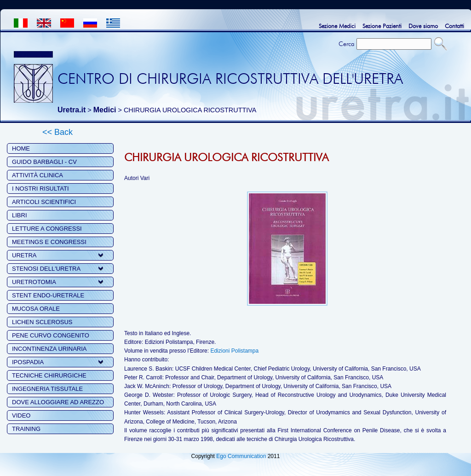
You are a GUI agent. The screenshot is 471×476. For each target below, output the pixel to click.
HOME (21, 148)
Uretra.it (72, 110)
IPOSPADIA (28, 362)
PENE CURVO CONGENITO (51, 335)
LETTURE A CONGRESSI (47, 229)
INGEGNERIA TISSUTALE (47, 389)
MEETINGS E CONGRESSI (49, 242)
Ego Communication (241, 456)
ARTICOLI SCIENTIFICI (44, 202)
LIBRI (20, 215)
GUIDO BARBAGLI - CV (44, 162)
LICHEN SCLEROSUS (42, 322)
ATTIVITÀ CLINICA (37, 175)
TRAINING (26, 429)
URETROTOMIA (34, 282)
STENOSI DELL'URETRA (46, 269)
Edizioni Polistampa (234, 351)
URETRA (24, 255)
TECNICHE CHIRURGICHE (49, 375)
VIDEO (21, 415)
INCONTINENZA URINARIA (49, 349)
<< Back (57, 132)
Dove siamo (423, 26)
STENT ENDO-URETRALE (48, 295)
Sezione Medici (337, 26)
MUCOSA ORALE (36, 309)
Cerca (347, 44)
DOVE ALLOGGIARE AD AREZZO (58, 402)
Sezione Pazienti (382, 26)
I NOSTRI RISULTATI (40, 189)
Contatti (454, 26)
